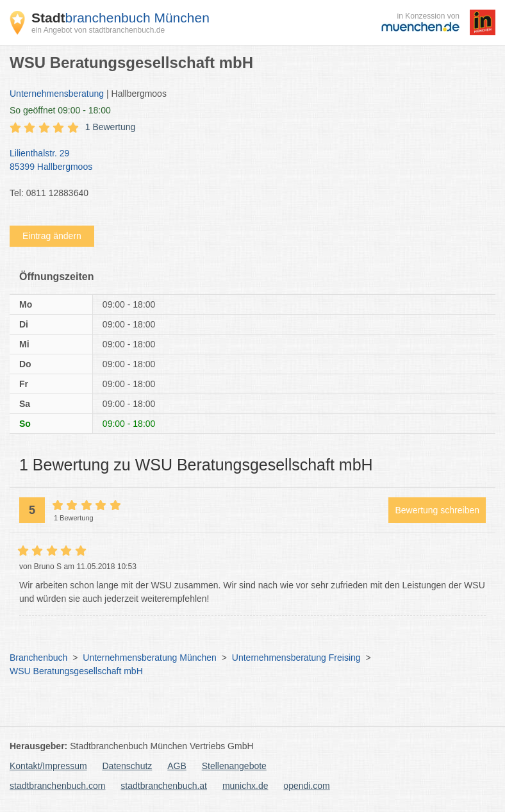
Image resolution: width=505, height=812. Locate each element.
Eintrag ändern (52, 236)
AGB (177, 766)
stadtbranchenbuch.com (57, 786)
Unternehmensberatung (57, 94)
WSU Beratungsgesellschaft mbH (76, 671)
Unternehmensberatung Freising (296, 658)
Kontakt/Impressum (48, 766)
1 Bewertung (111, 127)
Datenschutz (128, 766)
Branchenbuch (38, 658)
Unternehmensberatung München (150, 658)
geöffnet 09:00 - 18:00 (60, 110)
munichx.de (245, 786)
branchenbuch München (120, 18)
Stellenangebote (234, 766)
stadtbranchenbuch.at (164, 786)
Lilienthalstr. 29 (246, 161)
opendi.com (306, 786)
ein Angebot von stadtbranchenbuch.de (98, 30)
